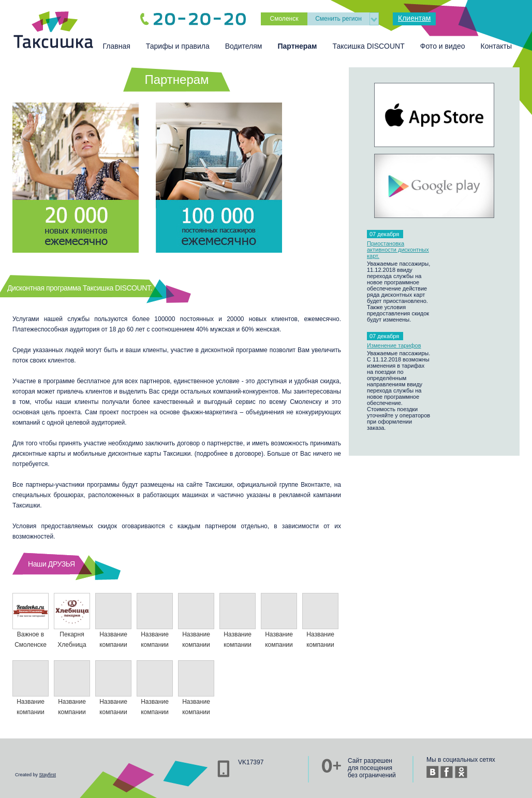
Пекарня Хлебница (72, 621)
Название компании (113, 621)
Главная (117, 46)
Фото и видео (443, 46)
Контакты (496, 46)
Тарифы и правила (178, 46)
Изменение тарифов (394, 345)
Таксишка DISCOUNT (368, 46)
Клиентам (414, 18)
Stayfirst (48, 775)
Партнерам (297, 46)
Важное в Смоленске (31, 621)
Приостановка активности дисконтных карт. (398, 250)
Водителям (244, 46)
